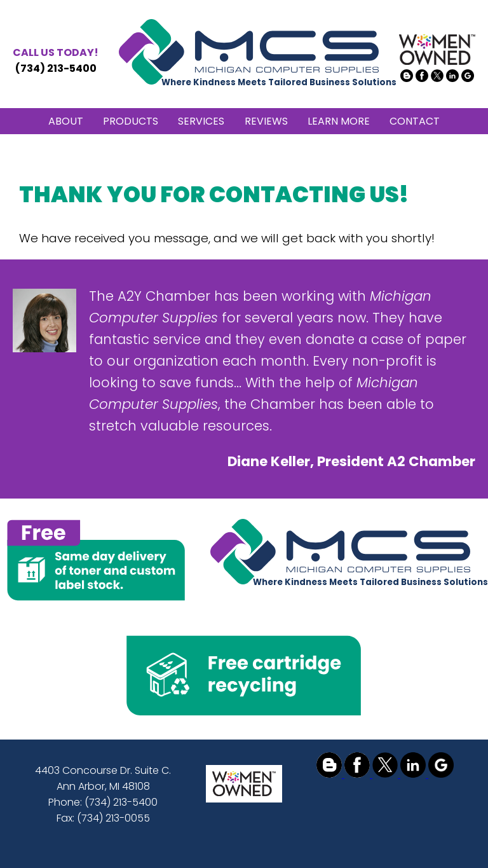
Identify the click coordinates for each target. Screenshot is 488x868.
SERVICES (201, 121)
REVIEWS (266, 121)
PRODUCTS (131, 121)
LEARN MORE (339, 121)
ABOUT (66, 121)
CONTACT (415, 121)
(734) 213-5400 (56, 60)
